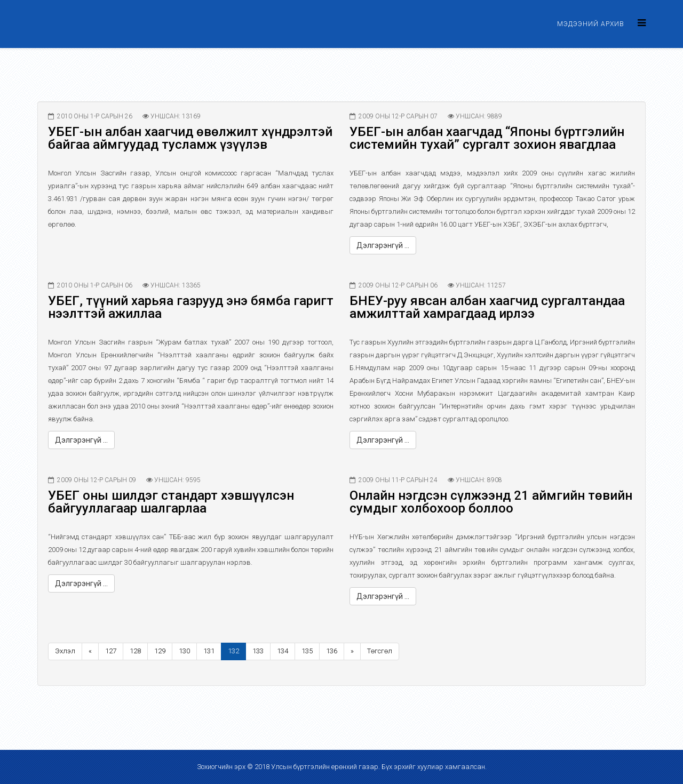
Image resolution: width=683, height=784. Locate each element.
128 (135, 651)
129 (160, 651)
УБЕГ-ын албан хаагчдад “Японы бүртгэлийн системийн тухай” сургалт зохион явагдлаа (487, 138)
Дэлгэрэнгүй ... (383, 245)
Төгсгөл (380, 651)
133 (258, 651)
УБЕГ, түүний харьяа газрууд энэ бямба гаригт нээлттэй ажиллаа (191, 307)
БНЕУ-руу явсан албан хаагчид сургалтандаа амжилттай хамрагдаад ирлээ (487, 307)
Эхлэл (65, 651)
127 (111, 651)
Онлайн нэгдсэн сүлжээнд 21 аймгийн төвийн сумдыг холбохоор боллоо (491, 502)
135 (307, 651)
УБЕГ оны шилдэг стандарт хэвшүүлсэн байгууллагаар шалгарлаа (171, 502)
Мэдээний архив (591, 24)
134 (283, 651)
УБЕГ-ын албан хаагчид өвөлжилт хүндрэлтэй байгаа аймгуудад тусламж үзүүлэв (190, 138)
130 (184, 651)
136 (332, 651)
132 (233, 651)
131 (209, 651)
